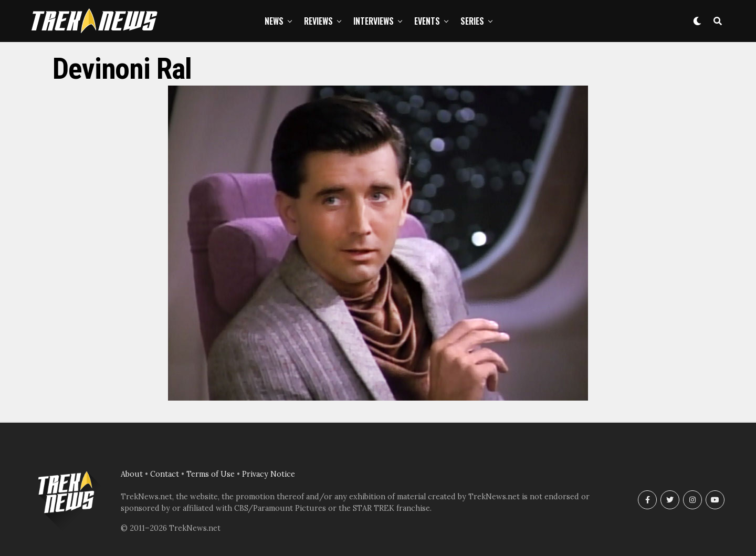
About (132, 474)
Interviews (374, 21)
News (274, 21)
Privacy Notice (269, 474)
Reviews (318, 21)
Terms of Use (211, 474)
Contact (165, 474)
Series (472, 21)
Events (427, 21)
